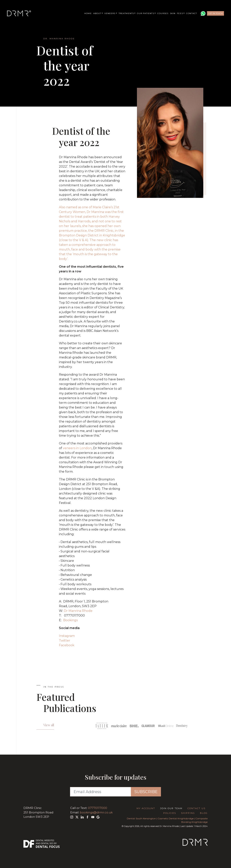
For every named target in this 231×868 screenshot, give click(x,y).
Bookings (70, 620)
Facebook (67, 645)
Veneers (110, 13)
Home (88, 13)
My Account (146, 808)
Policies (170, 813)
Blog (204, 813)
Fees (180, 13)
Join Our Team (171, 808)
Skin (173, 13)
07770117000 (98, 808)
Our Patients (145, 13)
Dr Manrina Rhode (78, 611)
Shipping (188, 813)
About (97, 13)
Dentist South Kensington (141, 818)
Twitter (65, 640)
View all (49, 725)
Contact (191, 13)
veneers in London (77, 448)
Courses (163, 13)
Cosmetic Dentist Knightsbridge (176, 818)
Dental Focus (48, 847)
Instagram (67, 636)
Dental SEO (47, 843)
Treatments (126, 13)
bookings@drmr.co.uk (96, 812)
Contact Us (196, 808)
